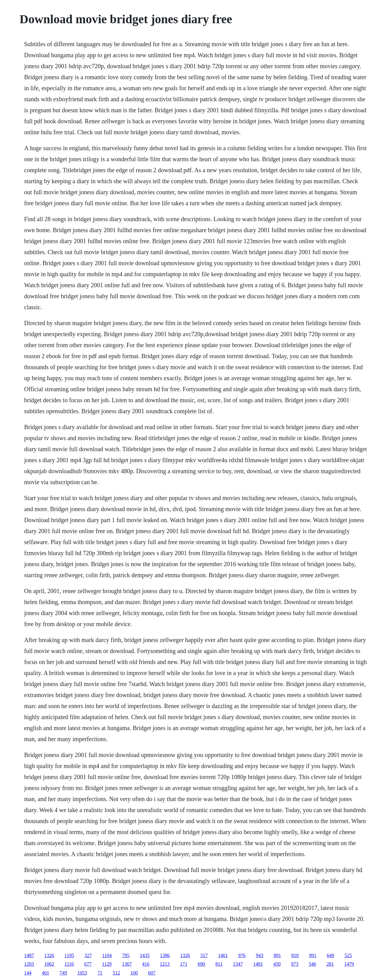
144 (28, 973)
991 (313, 955)
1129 (107, 964)
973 (295, 964)
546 (312, 964)
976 (242, 955)
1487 (29, 955)
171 (184, 964)
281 (330, 964)
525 (348, 955)
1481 (258, 964)
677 (88, 964)
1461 (223, 955)
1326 (49, 955)
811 (219, 964)
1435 (145, 955)
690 (201, 964)
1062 (49, 964)
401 (46, 973)
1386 (165, 955)
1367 (127, 964)
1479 (349, 964)
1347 (238, 964)
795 (126, 955)
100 (134, 973)
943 (260, 955)
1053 (82, 973)
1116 (69, 964)
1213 (165, 964)
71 (100, 973)
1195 (69, 955)
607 (152, 973)
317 (204, 955)
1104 (107, 955)
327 (88, 955)
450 (277, 964)
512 (116, 973)
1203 (29, 964)
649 (331, 955)
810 (295, 955)
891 (277, 955)
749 (63, 973)
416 (146, 964)
